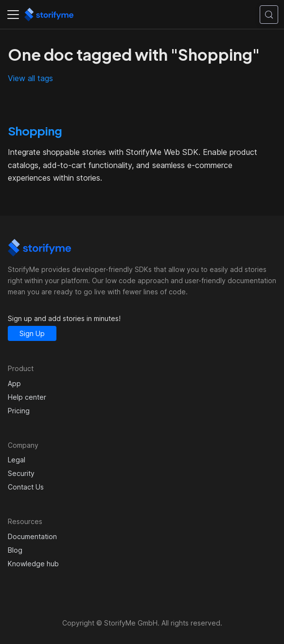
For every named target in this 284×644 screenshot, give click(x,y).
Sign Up (32, 333)
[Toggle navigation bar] (13, 15)
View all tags (30, 78)
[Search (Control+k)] (269, 15)
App (14, 383)
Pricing (19, 411)
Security (21, 473)
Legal (17, 460)
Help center (27, 397)
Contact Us (26, 487)
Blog (15, 550)
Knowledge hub (33, 564)
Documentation (32, 536)
